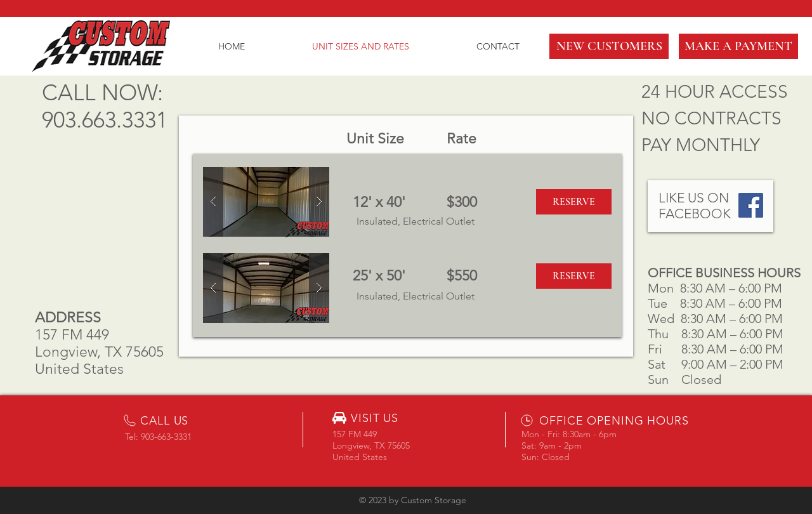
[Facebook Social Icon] (751, 205)
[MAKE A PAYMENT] (738, 46)
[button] (609, 46)
